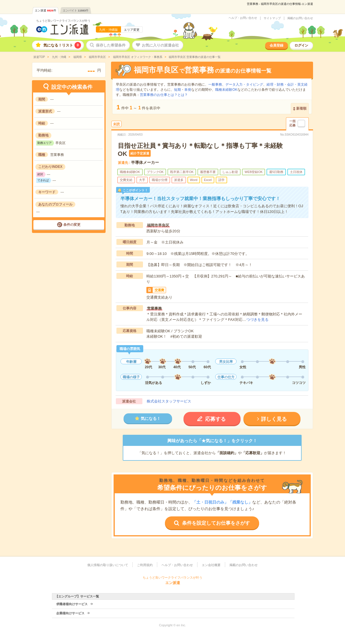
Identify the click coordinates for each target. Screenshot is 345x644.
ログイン (301, 45)
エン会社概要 (211, 565)
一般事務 (215, 84)
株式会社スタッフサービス (169, 401)
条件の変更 (72, 225)
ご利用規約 (145, 565)
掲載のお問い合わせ (300, 18)
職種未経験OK (226, 90)
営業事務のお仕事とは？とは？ (164, 95)
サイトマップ (272, 18)
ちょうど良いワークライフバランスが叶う (63, 21)
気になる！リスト (62, 45)
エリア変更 (132, 30)
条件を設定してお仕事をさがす (216, 523)
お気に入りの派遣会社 (160, 45)
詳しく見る (274, 419)
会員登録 (277, 45)
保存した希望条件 (111, 45)
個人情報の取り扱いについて (108, 565)
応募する (215, 419)
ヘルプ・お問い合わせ (243, 18)
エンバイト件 (76, 10)
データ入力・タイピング (244, 84)
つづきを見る (257, 320)
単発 (188, 90)
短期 (177, 90)
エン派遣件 (46, 10)
